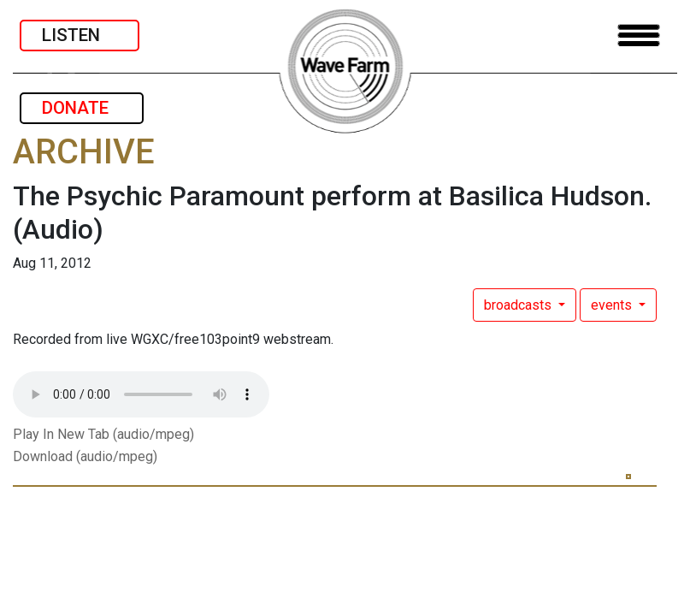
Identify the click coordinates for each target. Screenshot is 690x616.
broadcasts (519, 305)
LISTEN (80, 35)
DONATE (82, 108)
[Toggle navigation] (639, 36)
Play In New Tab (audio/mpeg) (103, 434)
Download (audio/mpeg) (85, 456)
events (613, 305)
